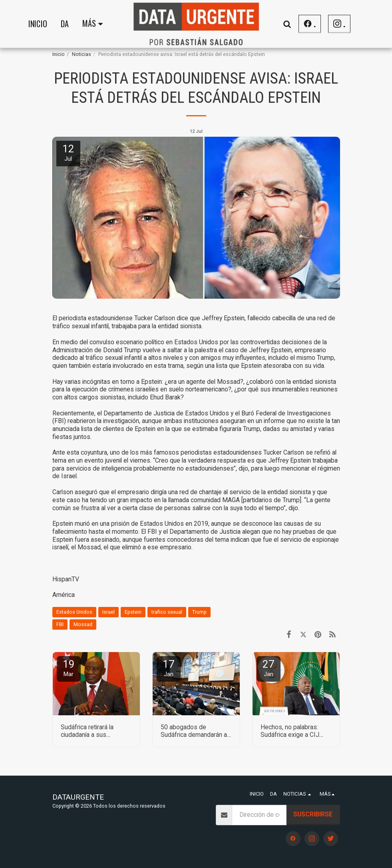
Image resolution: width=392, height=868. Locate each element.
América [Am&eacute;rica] (64, 595)
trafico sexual (167, 612)
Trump (199, 612)
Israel (108, 612)
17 (169, 668)
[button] (287, 24)
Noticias (82, 54)
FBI (60, 624)
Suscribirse (313, 814)
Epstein (133, 612)
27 (269, 668)
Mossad (83, 624)
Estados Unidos (74, 612)
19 (69, 668)
